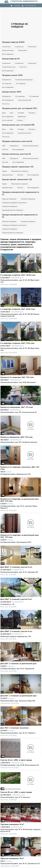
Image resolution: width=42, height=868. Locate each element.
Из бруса (20, 120)
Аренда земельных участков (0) (16, 154)
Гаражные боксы (7, 175)
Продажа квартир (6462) (13, 42)
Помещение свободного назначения (14, 203)
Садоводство (14, 146)
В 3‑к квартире (21, 84)
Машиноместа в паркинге (20, 171)
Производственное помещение (13, 210)
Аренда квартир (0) (11, 59)
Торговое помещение (28, 199)
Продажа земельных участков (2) (17, 141)
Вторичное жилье (8, 50)
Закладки (15, 6)
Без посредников (8, 54)
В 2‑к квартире (7, 84)
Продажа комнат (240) (12, 75)
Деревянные (22, 117)
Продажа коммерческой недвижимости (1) (21, 193)
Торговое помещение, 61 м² (12, 825)
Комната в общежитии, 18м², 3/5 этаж (17, 437)
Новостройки (23, 50)
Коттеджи (21, 113)
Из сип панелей (7, 120)
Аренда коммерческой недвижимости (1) (20, 216)
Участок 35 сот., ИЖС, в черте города (16, 792)
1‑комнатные (6, 47)
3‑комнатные (32, 47)
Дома (4, 113)
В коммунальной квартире (24, 80)
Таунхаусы (32, 113)
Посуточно (23, 67)
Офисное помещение (9, 199)
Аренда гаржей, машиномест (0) (17, 180)
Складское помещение (10, 207)
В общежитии (7, 80)
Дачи (12, 113)
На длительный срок (9, 67)
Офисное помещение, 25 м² (12, 859)
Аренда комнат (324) (11, 92)
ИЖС (4, 146)
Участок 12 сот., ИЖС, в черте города (16, 760)
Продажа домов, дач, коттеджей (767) (20, 108)
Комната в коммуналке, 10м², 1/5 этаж (17, 407)
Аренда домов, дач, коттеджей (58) (18, 125)
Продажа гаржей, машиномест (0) (18, 167)
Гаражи (4, 171)
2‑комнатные (19, 47)
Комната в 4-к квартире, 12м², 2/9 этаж (17, 377)
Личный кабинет (29, 6)
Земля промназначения (30, 146)
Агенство (5, 150)
